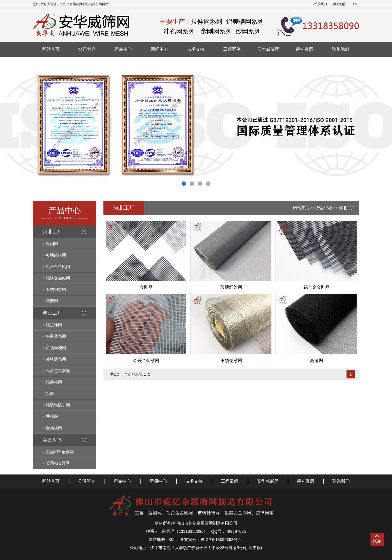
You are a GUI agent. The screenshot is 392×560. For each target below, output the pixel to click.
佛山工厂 (53, 313)
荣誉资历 (304, 49)
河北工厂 (53, 232)
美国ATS (52, 440)
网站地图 (340, 4)
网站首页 (51, 49)
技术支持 (196, 49)
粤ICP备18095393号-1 (221, 539)
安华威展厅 (268, 49)
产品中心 (123, 49)
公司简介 (87, 49)
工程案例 (232, 49)
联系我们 (320, 4)
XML (356, 4)
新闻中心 (160, 49)
